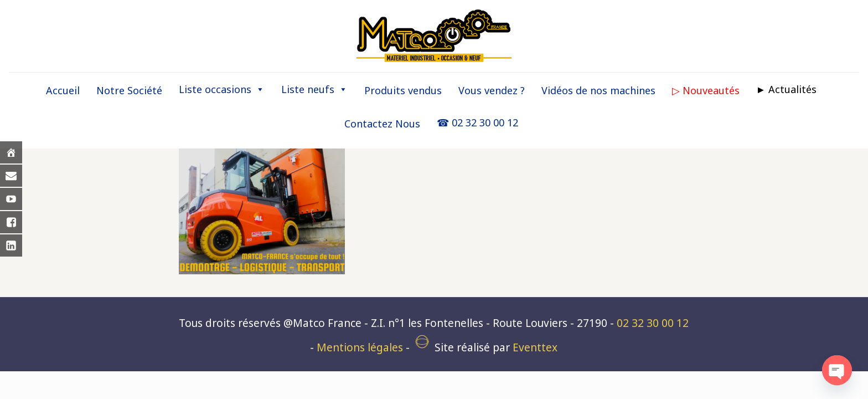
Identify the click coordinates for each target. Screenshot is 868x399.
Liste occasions (222, 89)
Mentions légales (360, 347)
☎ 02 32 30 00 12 (477, 122)
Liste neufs (314, 89)
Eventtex (535, 347)
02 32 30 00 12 (653, 323)
